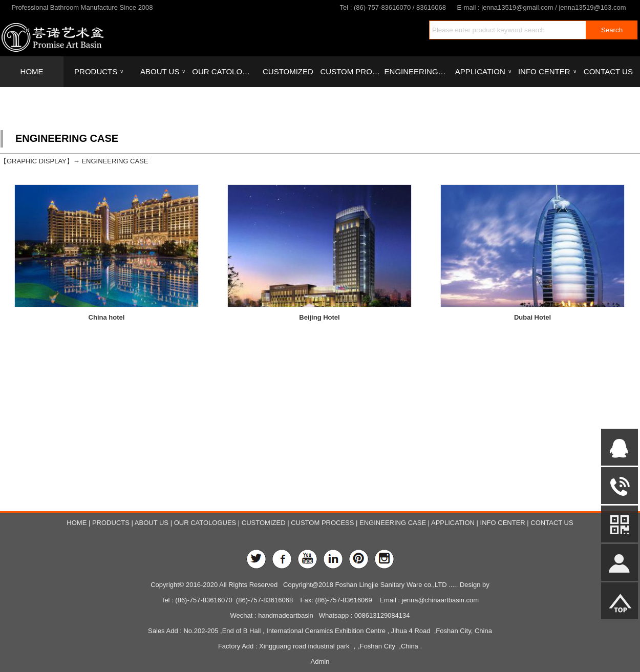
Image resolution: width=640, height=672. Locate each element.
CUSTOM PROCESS (352, 71)
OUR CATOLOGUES (224, 71)
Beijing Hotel (319, 317)
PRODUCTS (99, 72)
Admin (320, 661)
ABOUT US (163, 72)
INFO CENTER (547, 72)
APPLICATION (483, 72)
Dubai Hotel (532, 318)
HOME (32, 71)
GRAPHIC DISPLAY (37, 161)
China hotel (107, 317)
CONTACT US (608, 71)
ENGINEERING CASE (416, 71)
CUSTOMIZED (288, 71)
